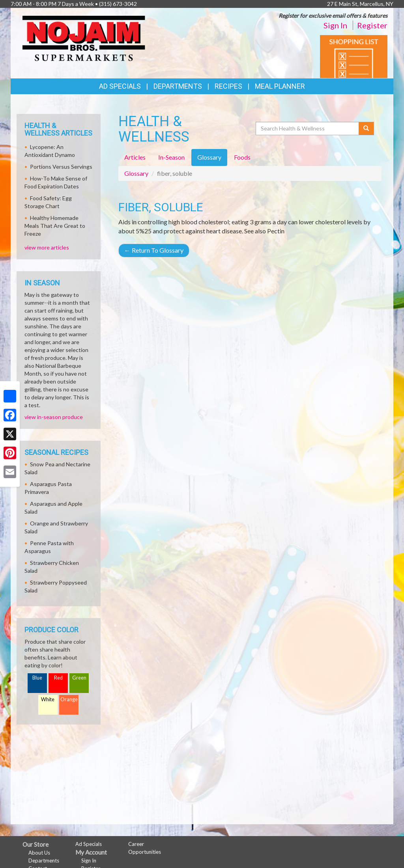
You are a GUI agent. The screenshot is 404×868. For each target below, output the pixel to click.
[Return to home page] (84, 38)
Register (372, 25)
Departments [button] (178, 86)
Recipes (228, 86)
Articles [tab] (135, 157)
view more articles (47, 247)
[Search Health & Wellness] (308, 129)
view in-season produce (54, 417)
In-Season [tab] (171, 157)
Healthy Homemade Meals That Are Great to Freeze (55, 226)
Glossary (136, 173)
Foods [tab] (242, 157)
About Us (39, 853)
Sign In (335, 25)
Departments (44, 861)
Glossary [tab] (209, 157)
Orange (69, 699)
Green (79, 678)
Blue (37, 678)
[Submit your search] (366, 129)
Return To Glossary (154, 250)
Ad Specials (120, 86)
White (48, 699)
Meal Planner (280, 86)
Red (58, 678)
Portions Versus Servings (61, 167)
